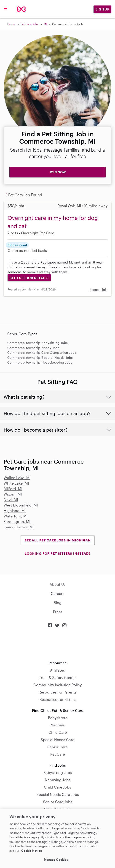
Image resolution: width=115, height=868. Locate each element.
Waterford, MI (16, 516)
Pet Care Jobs (29, 24)
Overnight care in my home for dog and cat (53, 222)
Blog (58, 603)
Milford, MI (13, 489)
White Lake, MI (16, 483)
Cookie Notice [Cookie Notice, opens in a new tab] (32, 851)
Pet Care (58, 754)
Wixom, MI (13, 494)
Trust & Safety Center (57, 677)
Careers (57, 593)
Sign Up (102, 9)
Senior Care (57, 747)
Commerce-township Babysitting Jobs (38, 343)
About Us (58, 584)
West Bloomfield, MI (21, 505)
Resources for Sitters (58, 699)
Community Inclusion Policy (57, 685)
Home (11, 24)
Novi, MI (11, 500)
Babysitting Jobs (58, 772)
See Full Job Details (29, 278)
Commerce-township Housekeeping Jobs (40, 362)
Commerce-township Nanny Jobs (33, 348)
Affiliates (57, 670)
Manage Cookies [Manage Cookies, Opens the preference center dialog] (56, 860)
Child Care (58, 732)
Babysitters (58, 718)
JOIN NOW (58, 172)
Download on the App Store (58, 644)
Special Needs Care (57, 740)
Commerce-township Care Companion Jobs (42, 352)
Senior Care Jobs (58, 802)
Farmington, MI (17, 521)
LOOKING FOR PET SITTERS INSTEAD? (58, 553)
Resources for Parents (58, 692)
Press (58, 612)
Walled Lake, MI (17, 478)
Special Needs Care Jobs (58, 794)
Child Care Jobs (57, 787)
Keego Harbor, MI (19, 527)
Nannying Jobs (58, 780)
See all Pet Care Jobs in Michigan (58, 540)
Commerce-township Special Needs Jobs (40, 357)
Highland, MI (15, 511)
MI (45, 24)
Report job (98, 289)
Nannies (58, 725)
